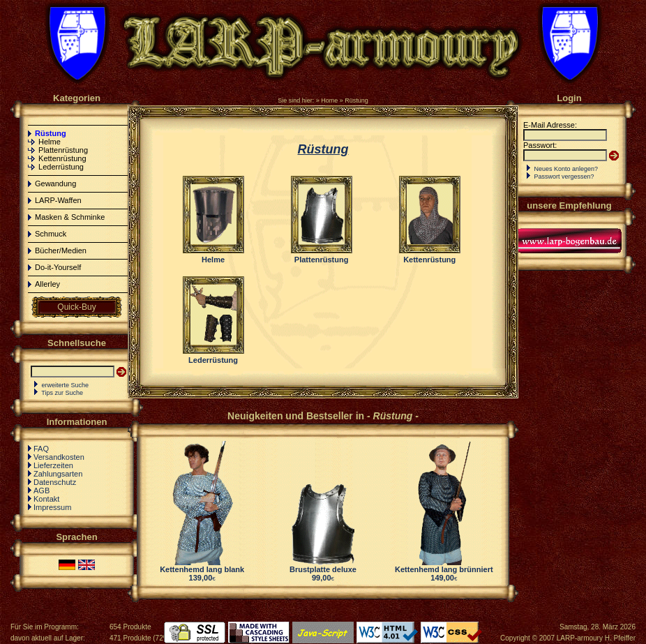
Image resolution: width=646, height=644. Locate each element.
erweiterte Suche (66, 385)
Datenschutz (55, 482)
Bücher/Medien (61, 250)
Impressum (52, 507)
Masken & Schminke (70, 217)
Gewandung (55, 184)
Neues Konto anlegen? (566, 169)
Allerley (47, 284)
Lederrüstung (61, 167)
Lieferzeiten (53, 465)
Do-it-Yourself (58, 267)
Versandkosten (59, 457)
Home (329, 100)
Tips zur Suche (62, 393)
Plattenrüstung (63, 150)
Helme (50, 142)
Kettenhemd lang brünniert (444, 569)
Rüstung (356, 100)
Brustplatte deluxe (323, 569)
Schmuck (51, 234)
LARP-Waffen (58, 200)
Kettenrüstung (62, 158)
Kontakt (46, 499)
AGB (42, 491)
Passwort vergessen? (564, 177)
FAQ (41, 449)
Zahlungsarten (58, 474)
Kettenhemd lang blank (202, 569)
